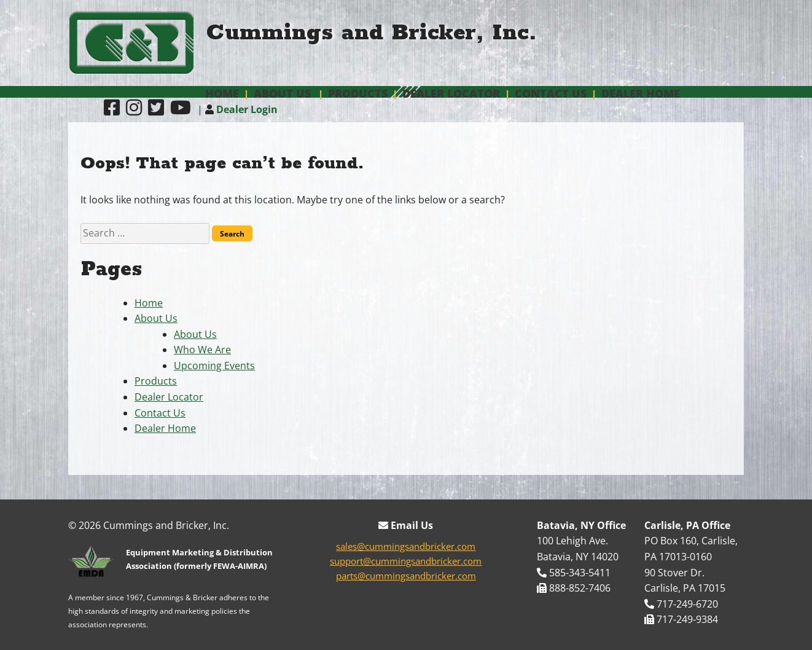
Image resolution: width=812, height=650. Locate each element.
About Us (282, 93)
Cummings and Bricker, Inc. (372, 33)
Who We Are (202, 350)
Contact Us (551, 93)
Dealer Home (641, 93)
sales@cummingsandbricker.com (406, 546)
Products (358, 93)
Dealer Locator (451, 93)
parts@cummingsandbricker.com (406, 576)
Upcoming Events (214, 366)
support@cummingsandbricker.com (406, 561)
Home (222, 93)
